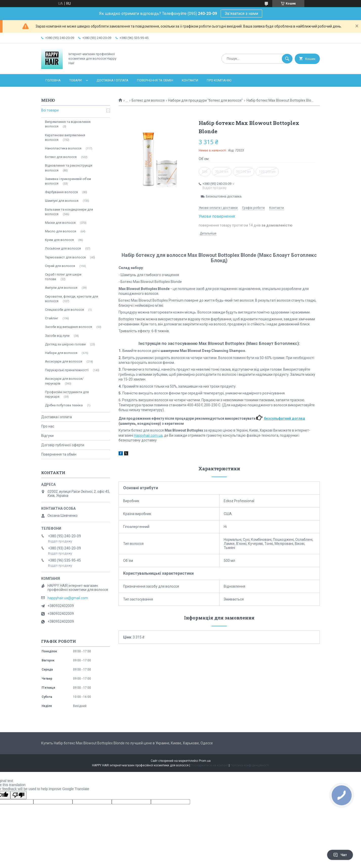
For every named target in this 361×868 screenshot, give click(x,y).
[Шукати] (287, 59)
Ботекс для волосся (148, 100)
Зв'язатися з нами (241, 14)
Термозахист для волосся (65, 257)
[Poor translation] (18, 795)
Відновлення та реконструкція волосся (69, 168)
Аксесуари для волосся (64, 361)
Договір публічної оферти (63, 445)
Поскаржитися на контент (209, 765)
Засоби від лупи (57, 336)
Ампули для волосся (61, 288)
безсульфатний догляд (285, 418)
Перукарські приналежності (67, 370)
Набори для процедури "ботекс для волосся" (205, 100)
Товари (75, 80)
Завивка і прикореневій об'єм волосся (68, 181)
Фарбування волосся (61, 192)
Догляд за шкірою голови (65, 344)
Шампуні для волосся (62, 201)
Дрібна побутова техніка (64, 405)
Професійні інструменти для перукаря (67, 394)
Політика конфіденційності (250, 765)
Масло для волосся (61, 231)
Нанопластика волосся (63, 148)
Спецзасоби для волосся (64, 310)
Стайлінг (52, 318)
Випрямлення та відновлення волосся (68, 124)
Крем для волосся (59, 240)
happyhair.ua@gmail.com (68, 598)
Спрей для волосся (60, 266)
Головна (53, 80)
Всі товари (50, 110)
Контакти (190, 80)
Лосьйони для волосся (63, 248)
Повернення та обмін (155, 80)
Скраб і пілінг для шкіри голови (63, 277)
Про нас (48, 426)
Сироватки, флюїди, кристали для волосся (72, 299)
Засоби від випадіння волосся (69, 327)
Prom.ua (205, 761)
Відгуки (47, 436)
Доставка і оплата (112, 80)
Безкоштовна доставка (224, 196)
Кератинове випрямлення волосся (65, 137)
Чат (340, 855)
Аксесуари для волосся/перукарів (64, 381)
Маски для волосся (60, 223)
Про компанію (219, 80)
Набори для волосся (61, 353)
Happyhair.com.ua (148, 435)
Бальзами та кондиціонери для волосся (69, 212)
